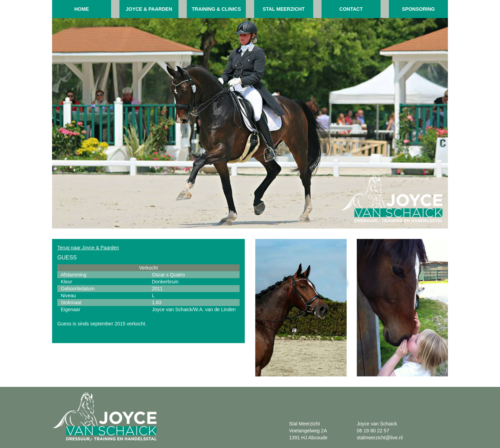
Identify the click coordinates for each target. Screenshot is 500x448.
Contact (351, 9)
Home (82, 9)
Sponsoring (419, 9)
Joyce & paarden (149, 9)
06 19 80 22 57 (373, 431)
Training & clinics (216, 9)
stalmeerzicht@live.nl (380, 438)
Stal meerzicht (284, 9)
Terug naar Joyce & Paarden (88, 248)
